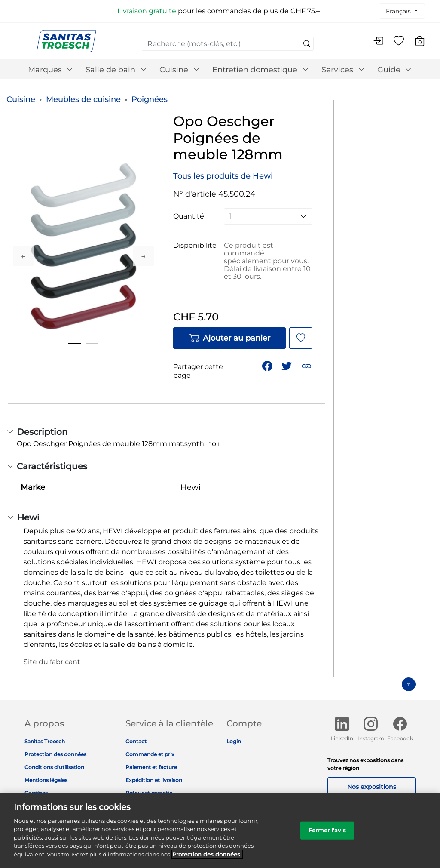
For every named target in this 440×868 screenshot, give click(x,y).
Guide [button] (395, 70)
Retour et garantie (149, 793)
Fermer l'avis (327, 836)
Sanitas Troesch (45, 741)
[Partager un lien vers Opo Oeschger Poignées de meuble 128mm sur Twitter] (287, 365)
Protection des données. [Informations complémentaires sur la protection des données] (207, 860)
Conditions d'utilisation (54, 767)
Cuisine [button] (180, 70)
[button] (307, 365)
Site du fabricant (52, 662)
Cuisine (21, 99)
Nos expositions (372, 787)
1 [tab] (75, 343)
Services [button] (343, 70)
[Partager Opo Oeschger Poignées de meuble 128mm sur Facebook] (268, 365)
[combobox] (228, 44)
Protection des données (55, 754)
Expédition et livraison (154, 780)
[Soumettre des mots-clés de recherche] (307, 44)
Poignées (150, 99)
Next (144, 256)
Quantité (189, 216)
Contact (136, 741)
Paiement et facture (151, 767)
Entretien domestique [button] (261, 70)
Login (234, 741)
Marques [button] (51, 70)
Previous (23, 256)
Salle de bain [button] (116, 70)
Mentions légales (46, 780)
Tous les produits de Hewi (223, 176)
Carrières (36, 793)
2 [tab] (92, 343)
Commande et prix (150, 754)
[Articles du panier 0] (424, 42)
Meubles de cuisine (83, 99)
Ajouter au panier (230, 338)
